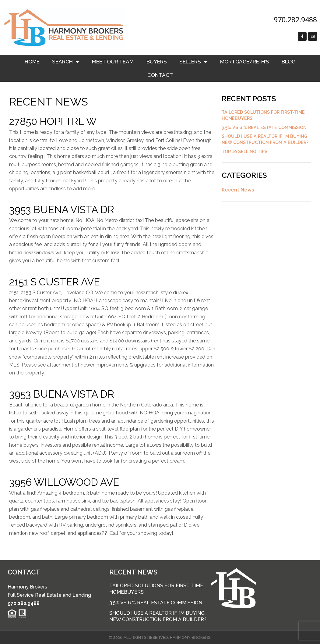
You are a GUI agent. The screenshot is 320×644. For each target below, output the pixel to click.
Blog (288, 62)
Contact (160, 75)
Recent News (238, 192)
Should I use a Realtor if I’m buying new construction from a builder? (158, 616)
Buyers (157, 62)
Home (32, 62)
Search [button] (66, 62)
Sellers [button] (193, 62)
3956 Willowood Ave (64, 482)
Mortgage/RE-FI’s (245, 62)
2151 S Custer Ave (55, 282)
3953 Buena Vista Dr (62, 210)
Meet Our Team (113, 62)
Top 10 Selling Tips (245, 153)
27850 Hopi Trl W (53, 122)
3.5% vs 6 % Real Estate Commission (265, 128)
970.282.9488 (24, 603)
